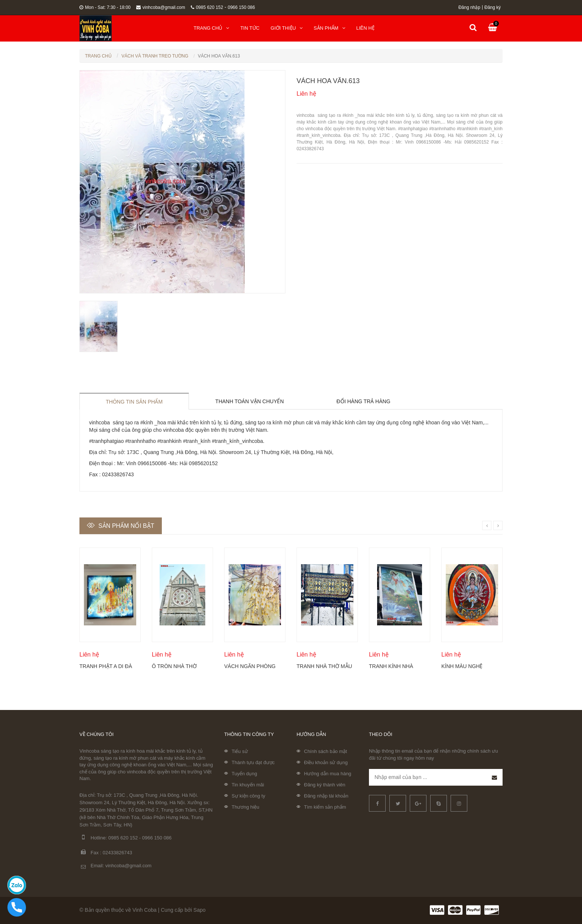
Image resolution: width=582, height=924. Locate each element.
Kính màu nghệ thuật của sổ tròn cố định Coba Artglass (468, 666)
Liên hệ (365, 28)
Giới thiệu (287, 28)
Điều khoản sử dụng (326, 762)
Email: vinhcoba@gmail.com (115, 866)
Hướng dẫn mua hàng (328, 774)
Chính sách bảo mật (326, 751)
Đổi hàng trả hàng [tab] (364, 401)
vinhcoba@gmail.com (161, 7)
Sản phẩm (329, 28)
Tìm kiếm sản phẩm (325, 807)
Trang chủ (212, 28)
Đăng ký (493, 7)
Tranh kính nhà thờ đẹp (391, 666)
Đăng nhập (469, 7)
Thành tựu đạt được (253, 762)
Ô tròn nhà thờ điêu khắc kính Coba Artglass (174, 666)
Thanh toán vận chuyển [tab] (250, 401)
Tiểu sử (240, 751)
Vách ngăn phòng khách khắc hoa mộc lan (250, 666)
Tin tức (250, 28)
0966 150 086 (241, 7)
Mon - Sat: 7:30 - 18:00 (105, 7)
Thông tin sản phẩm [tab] (134, 402)
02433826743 (118, 853)
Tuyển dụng (244, 774)
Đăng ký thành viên (325, 785)
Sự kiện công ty (248, 796)
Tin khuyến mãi (248, 785)
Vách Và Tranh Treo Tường (155, 56)
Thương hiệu (246, 807)
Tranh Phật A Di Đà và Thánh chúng (106, 666)
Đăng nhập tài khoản (326, 796)
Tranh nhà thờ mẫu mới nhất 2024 (324, 666)
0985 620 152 (207, 7)
